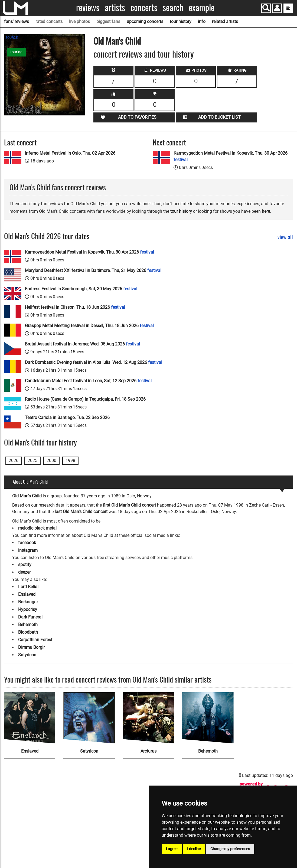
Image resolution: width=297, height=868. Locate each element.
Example (202, 7)
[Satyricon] (89, 718)
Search (173, 7)
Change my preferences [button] (230, 849)
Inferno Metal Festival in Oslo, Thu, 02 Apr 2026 (70, 153)
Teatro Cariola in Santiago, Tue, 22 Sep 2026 (67, 418)
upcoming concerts (145, 21)
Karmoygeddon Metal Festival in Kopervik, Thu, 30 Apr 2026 (231, 156)
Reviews (88, 7)
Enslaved (27, 594)
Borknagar (28, 602)
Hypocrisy (28, 609)
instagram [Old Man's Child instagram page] (28, 550)
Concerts (144, 7)
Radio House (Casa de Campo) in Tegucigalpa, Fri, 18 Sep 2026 (85, 399)
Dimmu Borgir (31, 647)
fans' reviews (17, 21)
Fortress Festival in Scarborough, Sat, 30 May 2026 (81, 289)
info (202, 21)
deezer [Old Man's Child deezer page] (24, 572)
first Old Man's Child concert (129, 505)
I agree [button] (172, 849)
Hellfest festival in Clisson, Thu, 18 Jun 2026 (75, 307)
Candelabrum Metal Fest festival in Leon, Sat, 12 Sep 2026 (88, 381)
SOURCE (12, 38)
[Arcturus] (148, 718)
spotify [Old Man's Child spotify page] (25, 565)
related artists (225, 21)
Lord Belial (28, 587)
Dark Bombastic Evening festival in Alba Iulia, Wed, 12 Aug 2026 (94, 362)
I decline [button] (194, 849)
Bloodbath (28, 632)
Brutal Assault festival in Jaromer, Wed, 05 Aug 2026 (82, 344)
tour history (181, 21)
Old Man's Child (117, 41)
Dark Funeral (30, 617)
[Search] (266, 8)
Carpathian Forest (35, 640)
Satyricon (27, 655)
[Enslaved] (30, 718)
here (266, 211)
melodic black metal (37, 528)
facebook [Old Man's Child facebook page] (27, 543)
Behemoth (28, 625)
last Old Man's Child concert (81, 512)
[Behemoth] (208, 718)
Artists (115, 7)
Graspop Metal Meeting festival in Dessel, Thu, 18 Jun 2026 (89, 326)
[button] (277, 9)
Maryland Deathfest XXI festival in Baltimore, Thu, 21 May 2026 (93, 270)
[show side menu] (288, 8)
